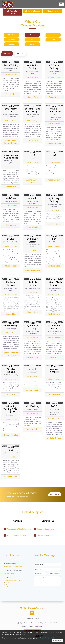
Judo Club (11, 395)
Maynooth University (12, 623)
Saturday (12, 44)
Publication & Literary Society (11, 142)
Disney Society (54, 395)
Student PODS (43, 535)
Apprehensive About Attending (19, 529)
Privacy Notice (32, 619)
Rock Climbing (54, 314)
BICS (42, 623)
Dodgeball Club (32, 429)
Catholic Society (54, 438)
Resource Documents (45, 529)
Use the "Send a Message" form (13, 566)
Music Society (11, 266)
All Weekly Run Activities (13, 12)
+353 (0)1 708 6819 (9, 573)
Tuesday (53, 35)
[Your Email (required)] (48, 569)
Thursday (32, 39)
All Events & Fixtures (32, 11)
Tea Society (11, 225)
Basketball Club (11, 477)
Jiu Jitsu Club (32, 357)
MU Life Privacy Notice (47, 638)
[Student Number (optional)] (55, 573)
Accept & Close (57, 641)
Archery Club (54, 224)
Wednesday (12, 39)
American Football (32, 271)
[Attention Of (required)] (48, 565)
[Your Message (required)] (48, 581)
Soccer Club (11, 94)
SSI (55, 623)
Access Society (54, 180)
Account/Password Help (16, 535)
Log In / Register (55, 494)
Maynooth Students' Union (27, 623)
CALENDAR (12, 35)
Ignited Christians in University (11, 354)
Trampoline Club (11, 435)
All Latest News (52, 11)
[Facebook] (33, 613)
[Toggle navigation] (61, 4)
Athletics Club (54, 266)
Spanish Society (54, 143)
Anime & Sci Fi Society (32, 181)
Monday (32, 35)
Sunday (32, 44)
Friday (53, 39)
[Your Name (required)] (40, 573)
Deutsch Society (32, 227)
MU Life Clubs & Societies (32, 608)
